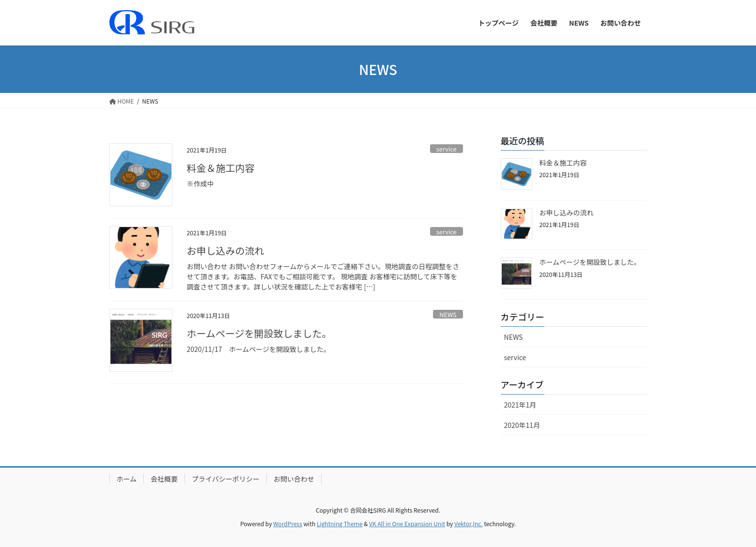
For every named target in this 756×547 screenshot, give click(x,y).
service (447, 149)
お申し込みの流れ (226, 251)
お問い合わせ (294, 479)
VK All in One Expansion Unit (407, 524)
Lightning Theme (340, 524)
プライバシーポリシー (226, 479)
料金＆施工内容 (221, 168)
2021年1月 (520, 405)
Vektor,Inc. (469, 524)
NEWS (448, 314)
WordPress (288, 524)
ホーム (127, 479)
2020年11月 (522, 425)
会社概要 (164, 479)
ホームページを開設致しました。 (259, 333)
